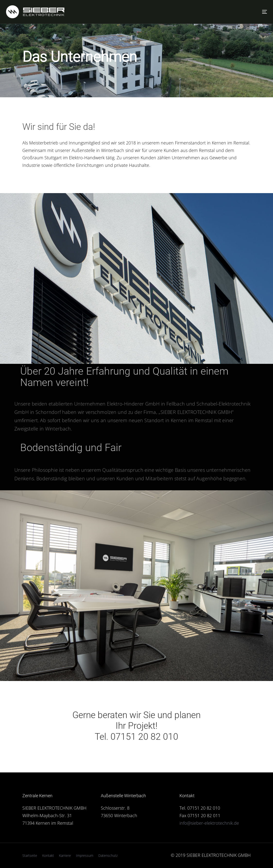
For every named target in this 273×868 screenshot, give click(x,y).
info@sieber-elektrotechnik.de (209, 823)
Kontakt (48, 855)
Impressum (85, 855)
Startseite (30, 855)
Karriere (65, 855)
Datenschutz (108, 855)
